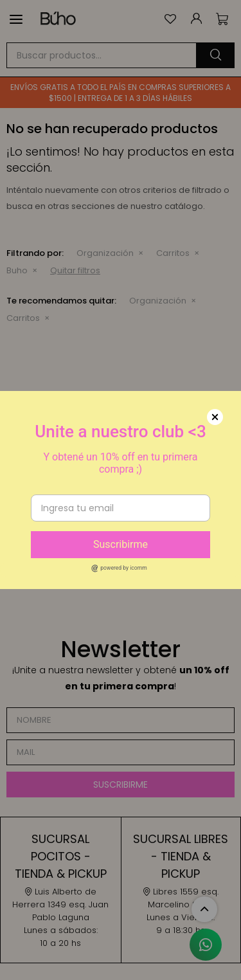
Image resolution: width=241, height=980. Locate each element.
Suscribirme (121, 544)
